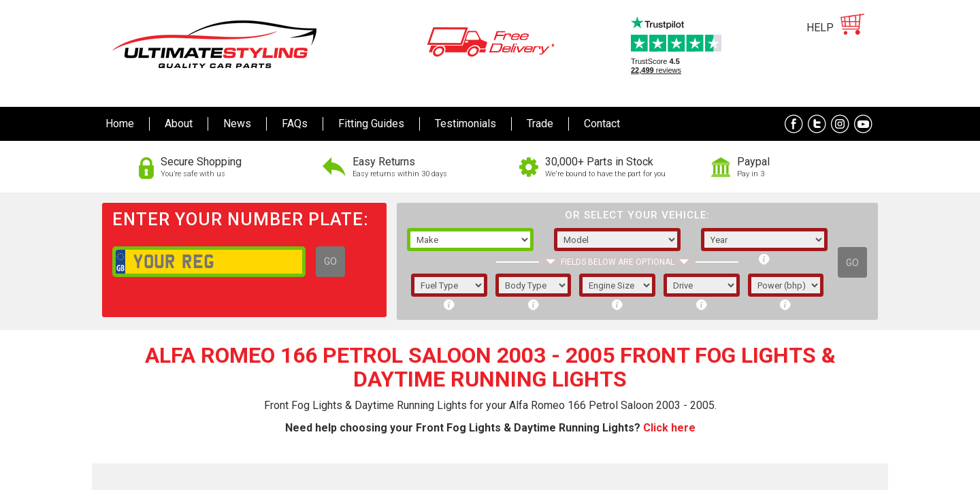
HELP (820, 28)
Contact (602, 124)
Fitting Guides (371, 124)
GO (330, 261)
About (179, 124)
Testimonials (465, 124)
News (237, 124)
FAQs (295, 124)
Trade (540, 124)
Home (120, 124)
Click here (669, 428)
